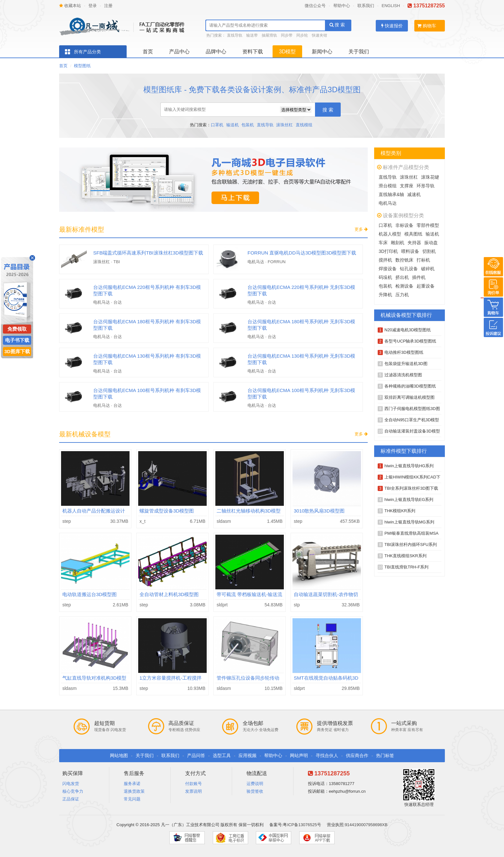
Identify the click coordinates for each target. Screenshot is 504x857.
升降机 (385, 295)
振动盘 (431, 243)
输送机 (233, 125)
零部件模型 (428, 225)
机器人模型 (390, 234)
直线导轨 (235, 35)
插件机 (419, 277)
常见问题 (132, 799)
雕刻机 (398, 243)
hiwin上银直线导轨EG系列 (409, 500)
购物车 (427, 26)
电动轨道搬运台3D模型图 (90, 594)
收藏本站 (70, 6)
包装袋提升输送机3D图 (406, 364)
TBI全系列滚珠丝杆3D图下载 (411, 488)
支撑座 (407, 186)
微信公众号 (315, 6)
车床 (383, 243)
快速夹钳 (319, 35)
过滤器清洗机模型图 (403, 375)
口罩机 (217, 125)
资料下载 (253, 52)
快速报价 (392, 26)
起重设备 (426, 286)
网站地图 (119, 755)
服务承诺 (132, 784)
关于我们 (359, 52)
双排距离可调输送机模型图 (410, 397)
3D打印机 (388, 251)
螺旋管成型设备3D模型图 (167, 511)
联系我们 (366, 6)
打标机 (423, 260)
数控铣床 (404, 260)
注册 (108, 6)
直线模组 (304, 125)
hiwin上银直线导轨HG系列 (409, 466)
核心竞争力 (73, 791)
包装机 (248, 125)
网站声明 (299, 755)
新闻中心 (322, 52)
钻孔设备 (409, 269)
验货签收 (255, 791)
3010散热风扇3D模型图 (319, 511)
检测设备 (404, 286)
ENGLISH (391, 6)
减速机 (414, 194)
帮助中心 (342, 6)
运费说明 (255, 784)
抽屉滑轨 (269, 35)
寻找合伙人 (327, 755)
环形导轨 (426, 186)
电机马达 (388, 203)
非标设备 (404, 225)
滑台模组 (388, 186)
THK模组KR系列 (400, 511)
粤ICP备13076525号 (302, 825)
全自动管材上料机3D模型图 (169, 594)
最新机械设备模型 (85, 434)
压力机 (402, 295)
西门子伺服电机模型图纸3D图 (412, 409)
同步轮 (302, 35)
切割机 (429, 251)
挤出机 (402, 277)
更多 (361, 229)
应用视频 (248, 755)
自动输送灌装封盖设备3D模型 (412, 431)
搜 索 (337, 25)
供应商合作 (357, 755)
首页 (148, 52)
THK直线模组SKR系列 (405, 556)
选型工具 (222, 755)
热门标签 (385, 755)
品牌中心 (216, 52)
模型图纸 (82, 66)
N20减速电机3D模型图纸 (408, 330)
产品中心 (179, 52)
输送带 (252, 35)
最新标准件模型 (82, 229)
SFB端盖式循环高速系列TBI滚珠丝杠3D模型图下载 (148, 253)
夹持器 (414, 243)
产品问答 (196, 755)
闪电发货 (71, 784)
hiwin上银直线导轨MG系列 (409, 522)
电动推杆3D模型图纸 (404, 352)
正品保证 (71, 799)
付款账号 (194, 784)
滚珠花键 (430, 177)
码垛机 (385, 277)
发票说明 (194, 791)
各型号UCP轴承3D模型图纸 (410, 341)
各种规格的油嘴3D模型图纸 (410, 386)
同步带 (287, 35)
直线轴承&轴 (391, 194)
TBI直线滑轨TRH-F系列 (406, 567)
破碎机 (428, 269)
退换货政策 (134, 791)
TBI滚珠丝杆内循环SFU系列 (411, 545)
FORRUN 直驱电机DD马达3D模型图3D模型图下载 (302, 253)
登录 (93, 6)
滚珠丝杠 (284, 125)
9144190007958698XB (366, 825)
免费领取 (17, 329)
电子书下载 (17, 340)
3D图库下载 (17, 351)
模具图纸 (413, 234)
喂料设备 (410, 251)
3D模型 (287, 52)
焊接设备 (388, 269)
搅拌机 (385, 260)
